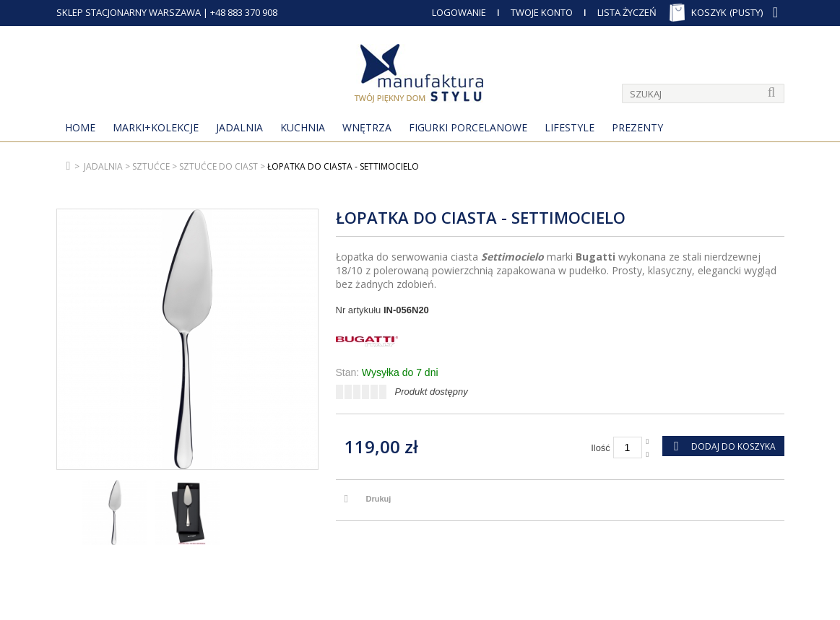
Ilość (601, 448)
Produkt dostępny (432, 392)
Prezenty (637, 127)
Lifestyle (570, 127)
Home (80, 127)
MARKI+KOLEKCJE (156, 127)
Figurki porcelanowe (468, 127)
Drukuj (379, 499)
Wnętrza (367, 127)
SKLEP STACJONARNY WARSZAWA (129, 12)
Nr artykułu (359, 310)
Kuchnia (303, 127)
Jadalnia (239, 127)
